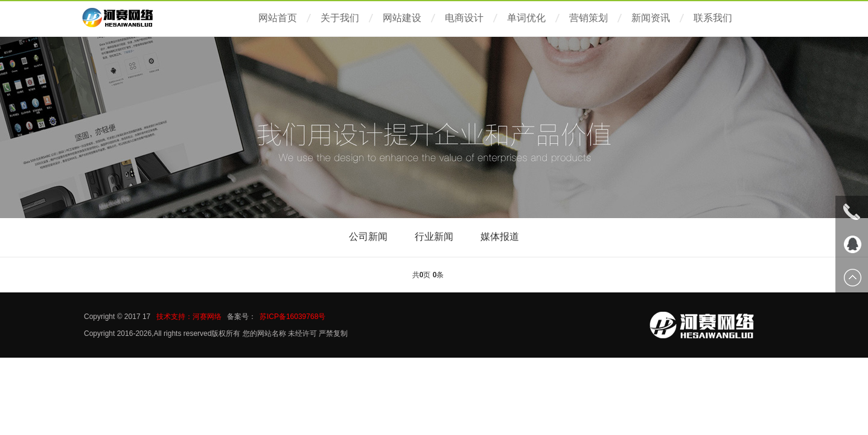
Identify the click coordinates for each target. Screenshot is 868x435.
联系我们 (713, 18)
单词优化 (526, 18)
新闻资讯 (651, 18)
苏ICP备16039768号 (292, 317)
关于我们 (340, 18)
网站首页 (278, 18)
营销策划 (589, 18)
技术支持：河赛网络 (189, 317)
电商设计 (464, 18)
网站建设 (402, 18)
